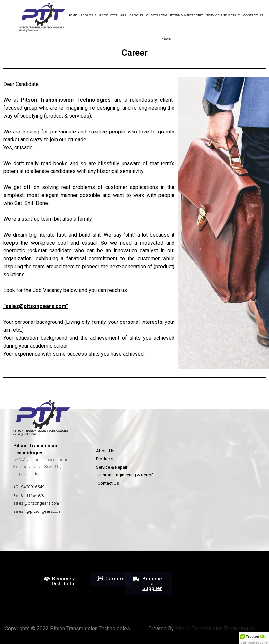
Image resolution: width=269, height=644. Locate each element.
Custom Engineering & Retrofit (174, 15)
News (166, 39)
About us (88, 15)
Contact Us (253, 15)
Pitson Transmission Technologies (214, 629)
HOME (73, 15)
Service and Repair (223, 15)
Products (108, 15)
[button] (60, 581)
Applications (132, 15)
